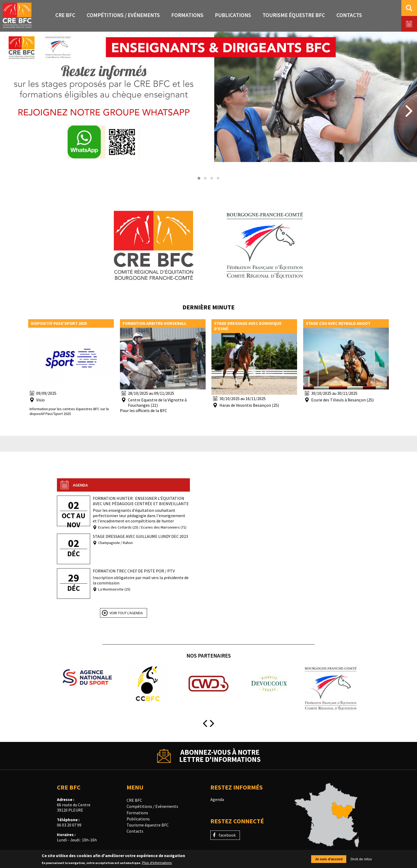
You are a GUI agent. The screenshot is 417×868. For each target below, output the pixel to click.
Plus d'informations (157, 863)
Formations (137, 813)
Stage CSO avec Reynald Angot (338, 323)
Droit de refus (361, 860)
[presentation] (8, 110)
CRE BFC (134, 800)
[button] (199, 178)
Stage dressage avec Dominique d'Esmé (248, 326)
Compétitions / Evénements (152, 806)
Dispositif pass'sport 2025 (59, 323)
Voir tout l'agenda (126, 613)
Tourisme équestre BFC (148, 825)
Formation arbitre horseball (155, 323)
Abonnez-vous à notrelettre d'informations (220, 756)
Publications (138, 819)
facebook (227, 835)
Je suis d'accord (329, 860)
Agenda (217, 799)
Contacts (135, 831)
